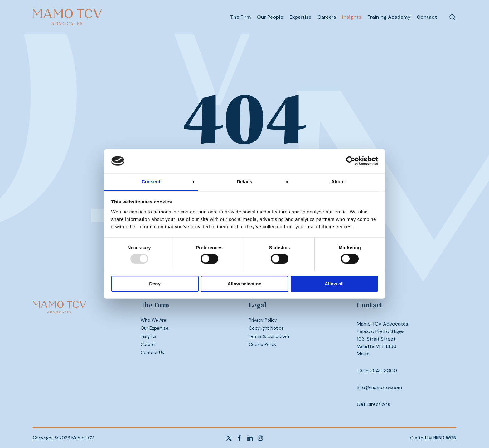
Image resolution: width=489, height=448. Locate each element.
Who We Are (153, 320)
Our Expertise (155, 328)
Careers (149, 344)
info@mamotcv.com (379, 387)
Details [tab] (244, 181)
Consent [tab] (151, 181)
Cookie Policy (263, 344)
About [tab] (338, 181)
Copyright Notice (266, 328)
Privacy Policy (263, 320)
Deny (155, 284)
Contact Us (152, 352)
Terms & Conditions (269, 336)
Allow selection (244, 284)
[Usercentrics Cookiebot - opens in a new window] (351, 161)
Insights (148, 336)
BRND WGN (445, 438)
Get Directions (373, 404)
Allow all (334, 284)
